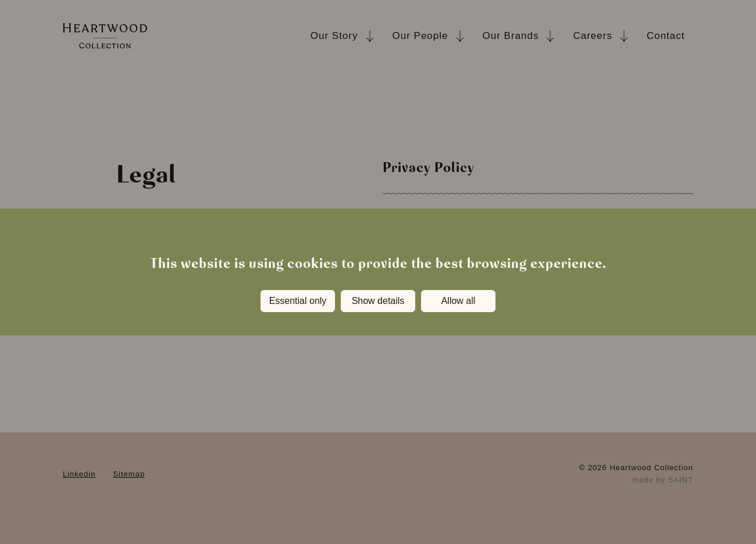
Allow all (459, 301)
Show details (378, 301)
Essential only (298, 301)
